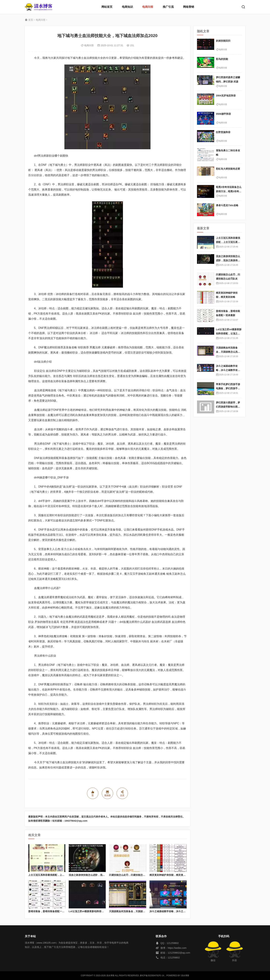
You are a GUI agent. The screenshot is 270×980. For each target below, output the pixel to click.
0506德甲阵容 (223, 114)
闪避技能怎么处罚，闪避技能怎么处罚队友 (132, 875)
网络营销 (189, 7)
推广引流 (168, 7)
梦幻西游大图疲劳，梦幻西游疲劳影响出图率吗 (228, 407)
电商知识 (127, 7)
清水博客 (39, 7)
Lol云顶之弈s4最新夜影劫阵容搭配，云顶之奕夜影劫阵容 (100, 911)
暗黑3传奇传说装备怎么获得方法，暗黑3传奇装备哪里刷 (229, 191)
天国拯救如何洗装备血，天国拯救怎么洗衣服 (133, 911)
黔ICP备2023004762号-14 (152, 976)
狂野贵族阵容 (223, 132)
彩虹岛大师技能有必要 (228, 169)
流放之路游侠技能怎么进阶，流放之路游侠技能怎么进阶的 (100, 875)
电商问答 (148, 7)
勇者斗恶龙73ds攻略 (227, 205)
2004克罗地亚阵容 (226, 96)
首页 (31, 20)
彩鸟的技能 (222, 59)
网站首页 (107, 7)
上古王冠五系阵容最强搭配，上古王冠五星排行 (54, 875)
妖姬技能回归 (223, 41)
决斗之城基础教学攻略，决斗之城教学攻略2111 (175, 911)
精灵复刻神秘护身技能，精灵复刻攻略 (170, 875)
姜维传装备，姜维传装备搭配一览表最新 (50, 911)
